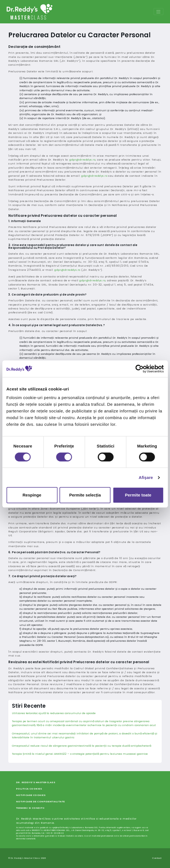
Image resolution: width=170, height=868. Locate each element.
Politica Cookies (29, 789)
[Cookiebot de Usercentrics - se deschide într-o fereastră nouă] (139, 369)
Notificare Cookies (31, 795)
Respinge (32, 495)
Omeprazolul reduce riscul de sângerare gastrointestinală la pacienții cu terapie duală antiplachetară (82, 746)
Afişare (146, 477)
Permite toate (138, 495)
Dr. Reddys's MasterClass (36, 782)
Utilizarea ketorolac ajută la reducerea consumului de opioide (54, 713)
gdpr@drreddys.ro (82, 160)
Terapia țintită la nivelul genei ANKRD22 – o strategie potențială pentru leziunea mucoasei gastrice (80, 754)
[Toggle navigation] (158, 12)
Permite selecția (85, 495)
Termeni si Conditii (30, 808)
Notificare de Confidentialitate (40, 802)
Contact (157, 858)
